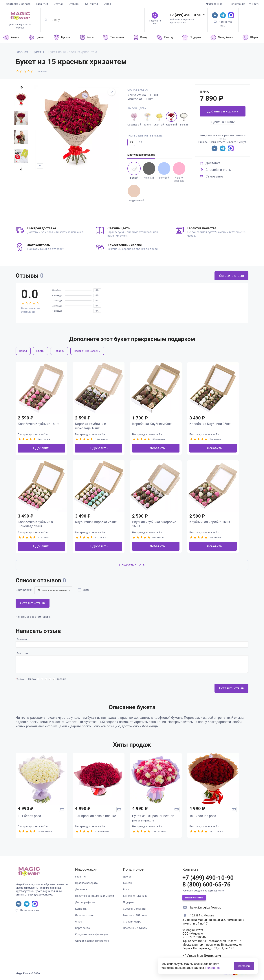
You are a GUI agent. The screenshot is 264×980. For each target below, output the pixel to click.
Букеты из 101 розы (135, 915)
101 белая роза (29, 816)
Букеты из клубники (135, 896)
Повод (23, 351)
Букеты (128, 883)
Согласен (244, 966)
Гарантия (42, 4)
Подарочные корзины (87, 351)
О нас (107, 4)
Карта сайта (82, 928)
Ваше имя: (22, 639)
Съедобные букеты (135, 909)
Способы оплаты (219, 170)
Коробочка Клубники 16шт (38, 424)
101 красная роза (203, 816)
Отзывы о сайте (85, 915)
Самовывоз (214, 176)
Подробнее (213, 968)
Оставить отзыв (231, 276)
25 (140, 142)
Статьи (58, 4)
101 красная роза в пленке (96, 816)
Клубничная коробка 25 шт (96, 522)
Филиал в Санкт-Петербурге (92, 941)
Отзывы (74, 4)
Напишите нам (30, 910)
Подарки (59, 351)
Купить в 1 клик (223, 122)
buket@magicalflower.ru (206, 908)
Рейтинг (21, 679)
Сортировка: (24, 590)
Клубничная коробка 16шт (210, 522)
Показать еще (132, 565)
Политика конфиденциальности (95, 896)
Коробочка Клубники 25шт (210, 424)
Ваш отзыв (23, 653)
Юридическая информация (91, 934)
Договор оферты (85, 902)
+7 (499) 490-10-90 (186, 15)
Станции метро (132, 922)
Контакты (91, 4)
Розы (126, 889)
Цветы (40, 351)
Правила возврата (86, 883)
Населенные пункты (135, 928)
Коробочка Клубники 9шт (152, 424)
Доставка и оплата (18, 4)
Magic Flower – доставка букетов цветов (40, 884)
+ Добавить (42, 448)
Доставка (213, 163)
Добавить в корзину (223, 111)
